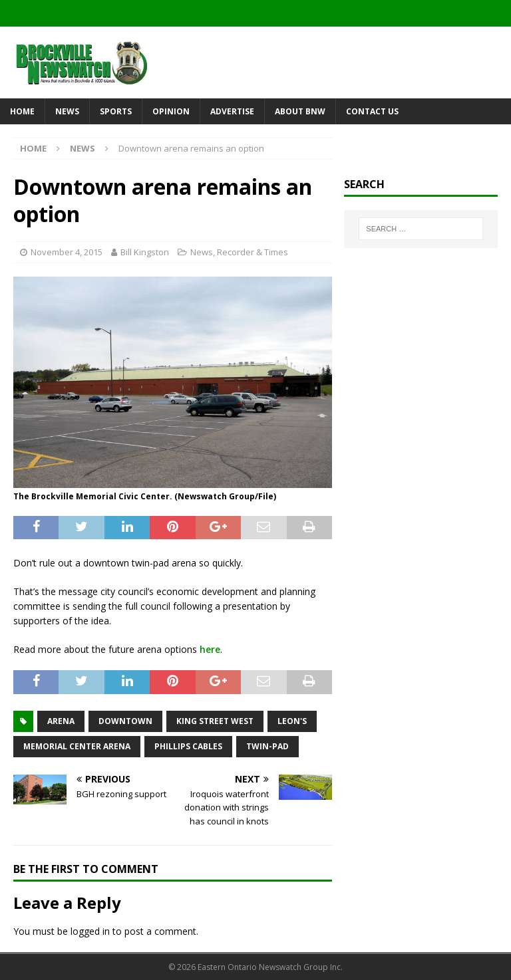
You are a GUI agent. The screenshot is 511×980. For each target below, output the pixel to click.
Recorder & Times (253, 252)
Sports (116, 111)
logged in (90, 931)
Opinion (171, 111)
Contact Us (372, 111)
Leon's (292, 721)
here (210, 649)
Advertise (232, 111)
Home (22, 111)
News (67, 111)
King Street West (215, 721)
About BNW (300, 111)
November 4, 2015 (67, 252)
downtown (125, 721)
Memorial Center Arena (77, 746)
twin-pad (267, 746)
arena (61, 721)
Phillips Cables (188, 746)
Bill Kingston (145, 252)
